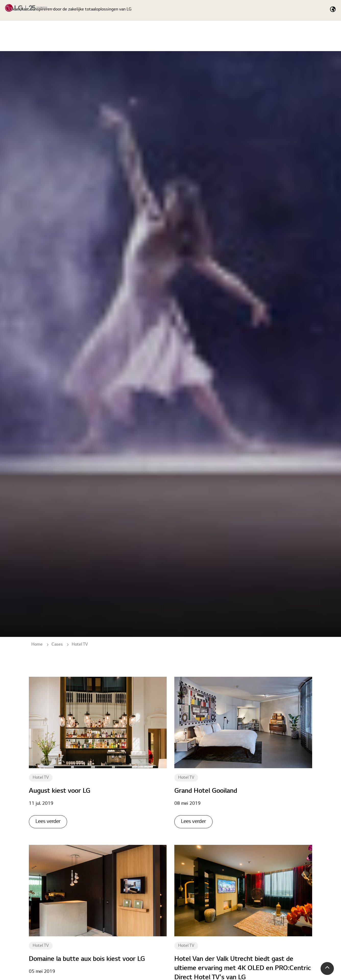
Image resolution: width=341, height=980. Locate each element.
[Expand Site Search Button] (295, 10)
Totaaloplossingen (257, 36)
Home (180, 36)
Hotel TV (41, 778)
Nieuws (326, 36)
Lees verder (48, 822)
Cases (297, 36)
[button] (327, 969)
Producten (212, 36)
